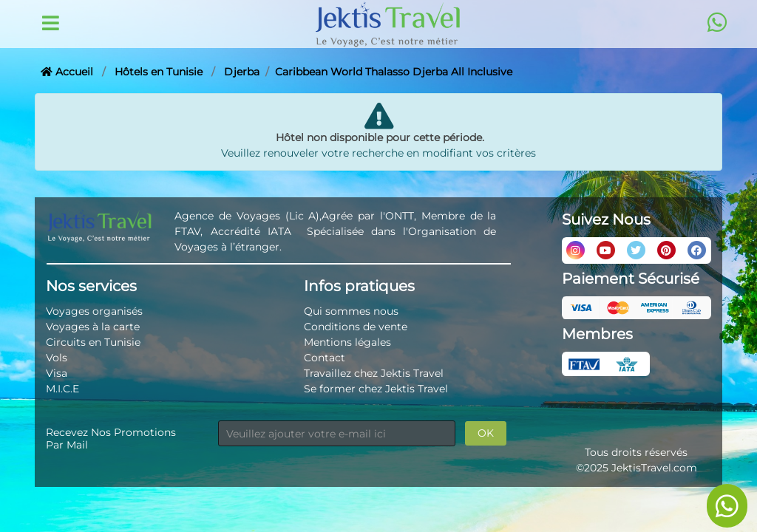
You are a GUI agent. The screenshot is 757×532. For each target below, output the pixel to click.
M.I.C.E (62, 389)
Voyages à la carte (93, 327)
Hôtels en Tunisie (159, 72)
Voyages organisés (94, 311)
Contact (325, 358)
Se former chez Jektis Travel (376, 389)
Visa (57, 373)
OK (486, 433)
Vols (57, 358)
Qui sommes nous (351, 311)
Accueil (67, 72)
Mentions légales (347, 342)
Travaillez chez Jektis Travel (374, 373)
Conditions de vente (356, 327)
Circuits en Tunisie (93, 342)
